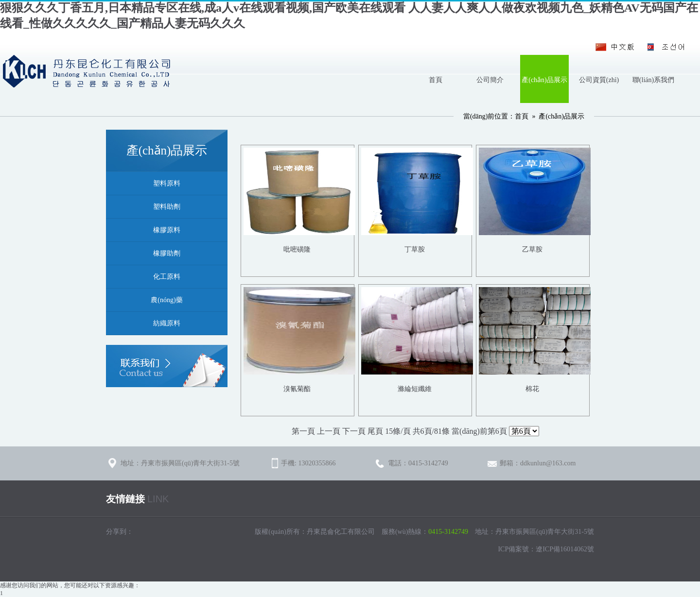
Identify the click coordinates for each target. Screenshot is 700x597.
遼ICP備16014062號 (565, 549)
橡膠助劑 (167, 253)
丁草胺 (415, 249)
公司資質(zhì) (599, 80)
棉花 (532, 389)
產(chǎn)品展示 (544, 80)
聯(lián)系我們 (653, 80)
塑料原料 (167, 183)
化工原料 (167, 277)
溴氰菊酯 (297, 389)
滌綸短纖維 (415, 389)
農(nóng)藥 (166, 300)
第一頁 (303, 431)
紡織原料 (167, 323)
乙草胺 (532, 249)
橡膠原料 (167, 230)
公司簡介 (490, 80)
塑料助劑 (167, 207)
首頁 (436, 80)
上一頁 (329, 431)
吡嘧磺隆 (297, 249)
